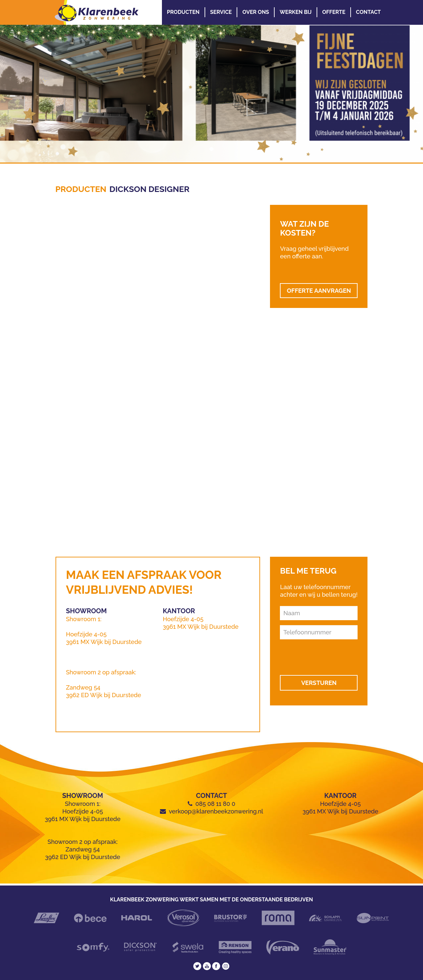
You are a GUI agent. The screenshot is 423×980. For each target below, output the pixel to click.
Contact (368, 12)
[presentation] (319, 654)
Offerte (334, 12)
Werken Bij (296, 12)
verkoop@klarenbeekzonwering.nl (216, 811)
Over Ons (256, 12)
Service (221, 12)
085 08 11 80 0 (215, 804)
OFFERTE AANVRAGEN (319, 291)
